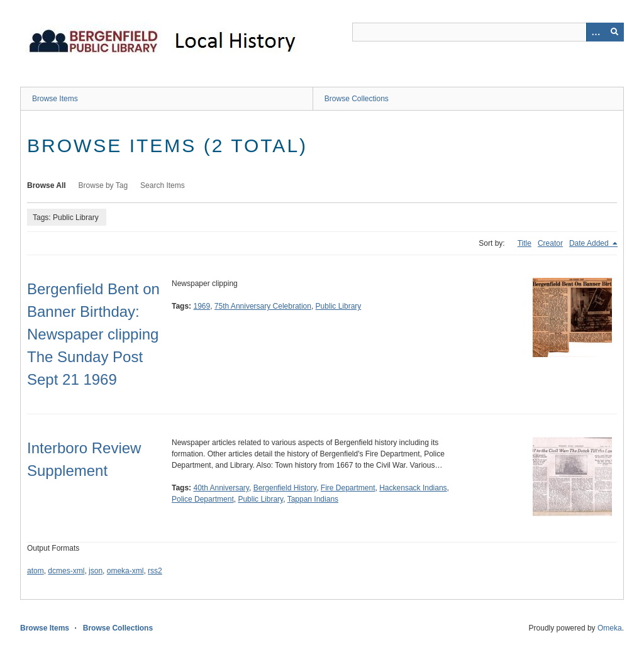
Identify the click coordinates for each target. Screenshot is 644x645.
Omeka (610, 628)
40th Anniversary (221, 488)
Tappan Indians (313, 499)
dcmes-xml (66, 571)
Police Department (203, 499)
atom (36, 571)
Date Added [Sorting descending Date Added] (590, 243)
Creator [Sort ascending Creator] (550, 243)
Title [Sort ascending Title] (525, 243)
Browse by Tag (103, 185)
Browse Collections (357, 99)
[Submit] (614, 32)
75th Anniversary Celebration (263, 306)
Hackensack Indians (413, 488)
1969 (202, 306)
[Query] (488, 32)
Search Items (163, 185)
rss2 (155, 571)
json (96, 571)
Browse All (47, 185)
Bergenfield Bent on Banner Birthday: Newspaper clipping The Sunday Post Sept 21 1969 (93, 334)
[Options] (596, 32)
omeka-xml (125, 571)
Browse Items (55, 99)
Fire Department (348, 488)
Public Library (339, 306)
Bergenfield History (285, 488)
